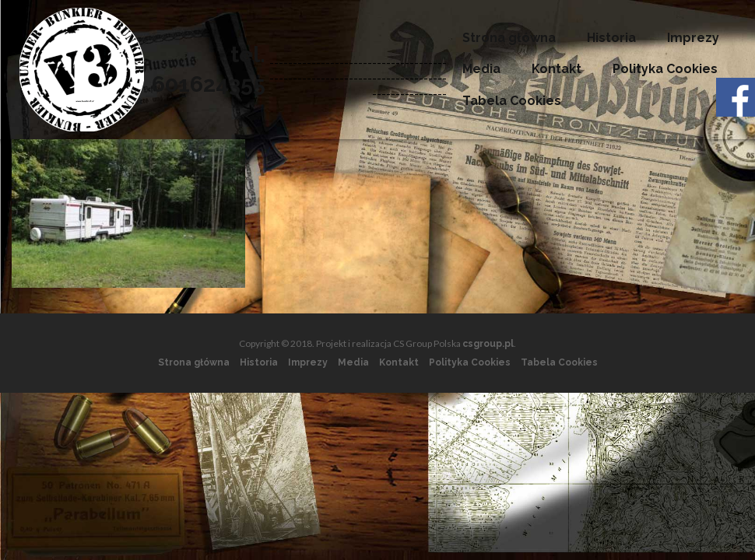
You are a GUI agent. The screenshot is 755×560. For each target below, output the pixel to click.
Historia (611, 38)
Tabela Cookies (512, 101)
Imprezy (693, 38)
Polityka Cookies (665, 69)
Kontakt (557, 69)
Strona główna (509, 38)
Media (481, 69)
